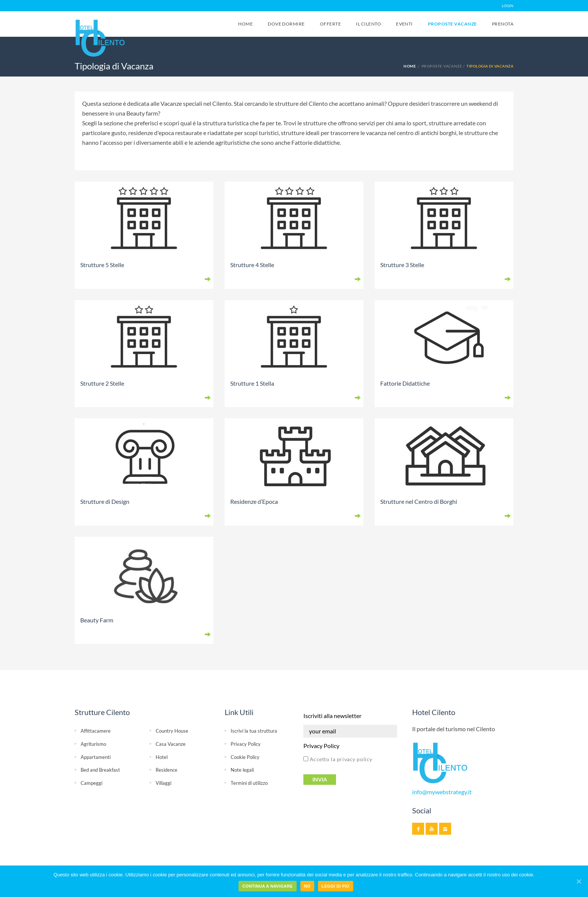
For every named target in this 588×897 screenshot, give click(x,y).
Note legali (242, 770)
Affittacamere (96, 731)
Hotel (162, 757)
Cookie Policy (245, 757)
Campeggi (91, 783)
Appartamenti (96, 757)
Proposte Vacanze (452, 24)
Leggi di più (336, 886)
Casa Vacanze (171, 744)
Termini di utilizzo (249, 783)
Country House (172, 731)
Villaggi (163, 783)
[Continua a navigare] (579, 881)
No (307, 886)
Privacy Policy (246, 744)
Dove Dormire (286, 24)
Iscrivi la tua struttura (254, 731)
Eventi (404, 24)
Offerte (330, 24)
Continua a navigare (267, 886)
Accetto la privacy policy (338, 759)
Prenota (503, 24)
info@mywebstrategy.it (442, 792)
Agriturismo (93, 744)
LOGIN (508, 6)
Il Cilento (368, 24)
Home (245, 24)
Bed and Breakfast (100, 770)
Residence (166, 770)
